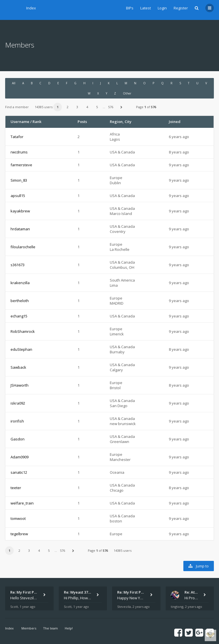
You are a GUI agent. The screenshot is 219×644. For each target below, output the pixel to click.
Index (31, 8)
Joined (175, 122)
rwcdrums (19, 152)
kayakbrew (20, 211)
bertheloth (20, 301)
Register (181, 8)
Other (127, 93)
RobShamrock (23, 331)
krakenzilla (20, 283)
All (14, 83)
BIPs (130, 8)
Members (29, 628)
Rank (37, 122)
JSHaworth (20, 385)
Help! (69, 628)
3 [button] (77, 107)
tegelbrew (19, 534)
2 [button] (68, 107)
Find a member (17, 107)
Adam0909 (20, 457)
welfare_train (22, 503)
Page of (146, 107)
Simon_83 (19, 180)
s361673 (18, 265)
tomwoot (18, 518)
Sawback (18, 367)
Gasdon (18, 439)
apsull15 (18, 196)
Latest (146, 8)
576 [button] (111, 107)
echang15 (19, 316)
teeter (16, 488)
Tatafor (17, 137)
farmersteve (21, 165)
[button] (121, 107)
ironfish (17, 421)
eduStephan (21, 349)
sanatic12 (19, 472)
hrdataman (20, 229)
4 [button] (87, 107)
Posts (82, 122)
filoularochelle (23, 247)
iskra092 (18, 403)
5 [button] (97, 107)
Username (20, 122)
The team (50, 628)
